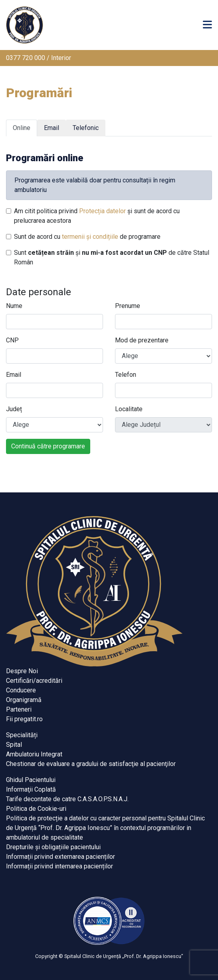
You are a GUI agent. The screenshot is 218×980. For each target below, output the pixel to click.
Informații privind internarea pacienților (59, 866)
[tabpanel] (109, 298)
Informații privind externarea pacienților (60, 857)
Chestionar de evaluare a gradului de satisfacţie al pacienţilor (91, 764)
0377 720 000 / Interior (39, 58)
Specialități (22, 735)
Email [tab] (52, 128)
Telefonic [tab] (86, 128)
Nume (14, 306)
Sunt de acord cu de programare (87, 237)
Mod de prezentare (142, 340)
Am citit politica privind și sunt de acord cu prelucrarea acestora (97, 216)
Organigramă (24, 700)
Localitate (129, 409)
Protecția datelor (102, 211)
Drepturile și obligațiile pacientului (53, 847)
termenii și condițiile (90, 237)
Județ (14, 409)
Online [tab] (22, 128)
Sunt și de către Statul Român (112, 257)
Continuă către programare (48, 446)
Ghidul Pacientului (31, 780)
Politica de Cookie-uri (36, 809)
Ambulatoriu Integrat (34, 754)
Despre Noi (22, 671)
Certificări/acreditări (34, 681)
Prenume (128, 306)
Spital (14, 745)
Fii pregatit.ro (24, 719)
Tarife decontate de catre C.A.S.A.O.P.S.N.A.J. (67, 799)
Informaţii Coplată (31, 789)
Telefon (126, 375)
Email (14, 375)
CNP (12, 340)
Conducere (21, 690)
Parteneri (19, 709)
